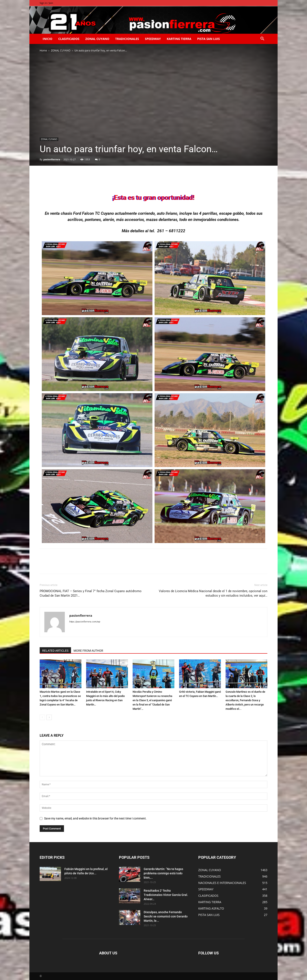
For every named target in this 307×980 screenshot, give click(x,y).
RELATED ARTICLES (55, 651)
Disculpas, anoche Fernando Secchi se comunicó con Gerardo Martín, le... (166, 916)
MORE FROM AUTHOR (88, 651)
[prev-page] (42, 717)
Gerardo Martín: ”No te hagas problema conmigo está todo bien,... (163, 873)
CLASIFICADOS (69, 39)
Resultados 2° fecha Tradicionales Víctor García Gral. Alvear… (166, 895)
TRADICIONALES (127, 39)
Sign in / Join (46, 3)
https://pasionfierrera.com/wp (85, 622)
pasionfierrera (52, 159)
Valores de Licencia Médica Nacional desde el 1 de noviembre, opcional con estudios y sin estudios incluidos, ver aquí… (213, 593)
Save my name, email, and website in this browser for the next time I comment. (95, 818)
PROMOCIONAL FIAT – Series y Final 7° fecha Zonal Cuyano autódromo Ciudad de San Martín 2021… (91, 593)
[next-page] (49, 717)
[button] (262, 39)
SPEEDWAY (153, 39)
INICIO (47, 39)
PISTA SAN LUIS (209, 39)
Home (43, 50)
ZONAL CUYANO (97, 39)
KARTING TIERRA (179, 39)
